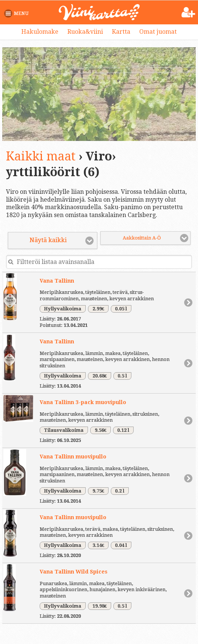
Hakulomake (40, 32)
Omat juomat (158, 32)
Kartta (121, 32)
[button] (18, 13)
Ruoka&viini (85, 32)
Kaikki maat (41, 156)
